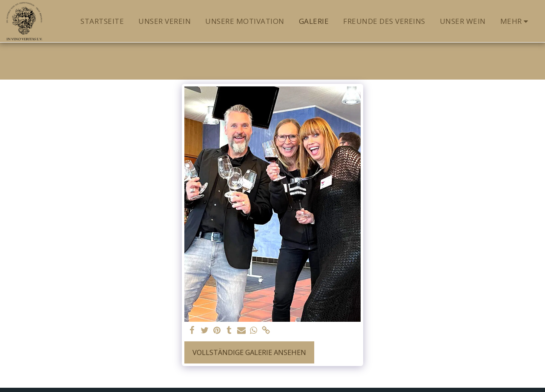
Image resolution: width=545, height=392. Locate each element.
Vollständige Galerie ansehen (249, 352)
